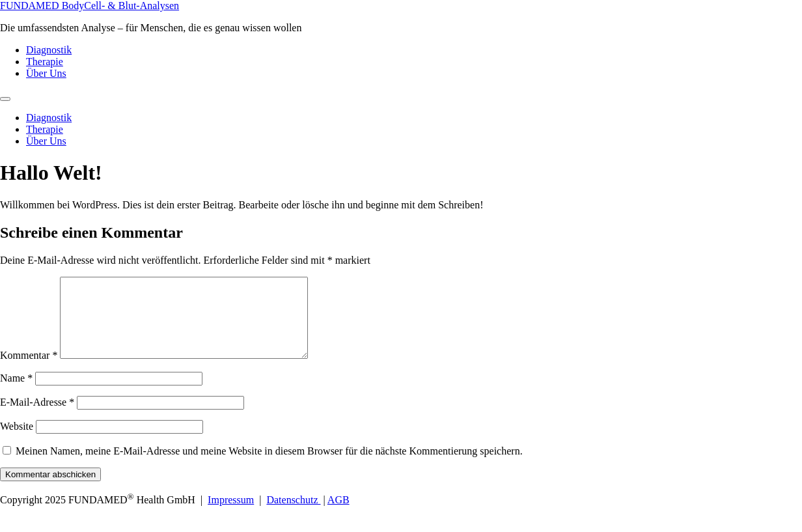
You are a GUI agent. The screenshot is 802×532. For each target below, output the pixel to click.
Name (16, 394)
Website (17, 442)
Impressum (231, 515)
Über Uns (46, 73)
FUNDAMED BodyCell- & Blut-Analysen (90, 6)
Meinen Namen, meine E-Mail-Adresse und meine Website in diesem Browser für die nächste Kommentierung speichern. (269, 467)
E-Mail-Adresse (37, 418)
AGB (339, 515)
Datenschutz (293, 515)
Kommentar (29, 371)
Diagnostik (49, 50)
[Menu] (5, 99)
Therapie (45, 62)
